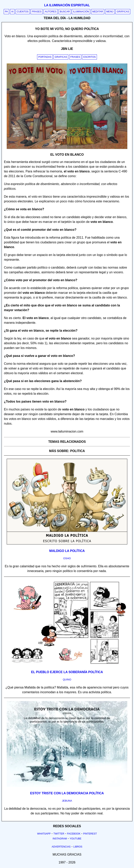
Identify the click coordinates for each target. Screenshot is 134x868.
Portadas (45, 57)
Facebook (74, 834)
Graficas (61, 57)
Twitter (59, 834)
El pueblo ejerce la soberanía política (67, 672)
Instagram (60, 839)
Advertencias (61, 847)
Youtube (76, 839)
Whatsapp (44, 834)
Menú (110, 12)
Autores (51, 12)
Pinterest (90, 834)
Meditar (98, 12)
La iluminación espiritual (67, 5)
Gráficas (123, 12)
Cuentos (23, 12)
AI (12, 12)
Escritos (89, 57)
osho (67, 558)
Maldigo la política (67, 551)
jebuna (67, 801)
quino (67, 680)
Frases (37, 12)
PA (7, 12)
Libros (78, 847)
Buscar (65, 12)
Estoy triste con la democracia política (67, 793)
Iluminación (81, 12)
